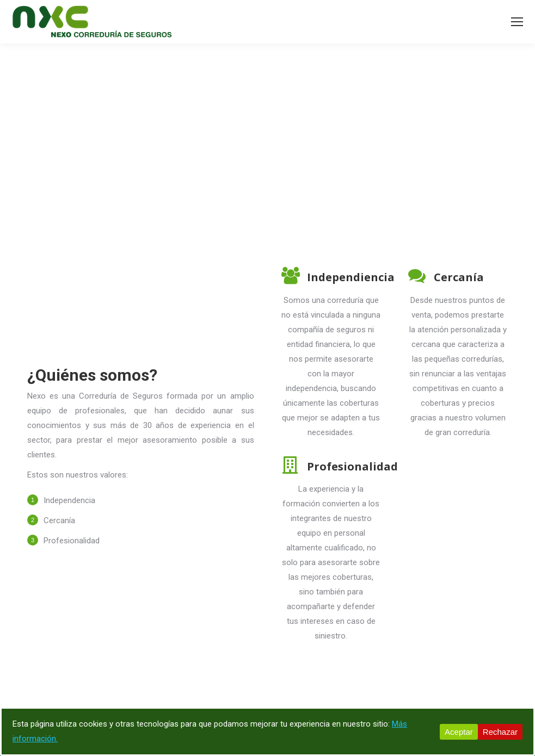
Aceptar (459, 732)
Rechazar (500, 732)
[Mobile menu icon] (517, 22)
